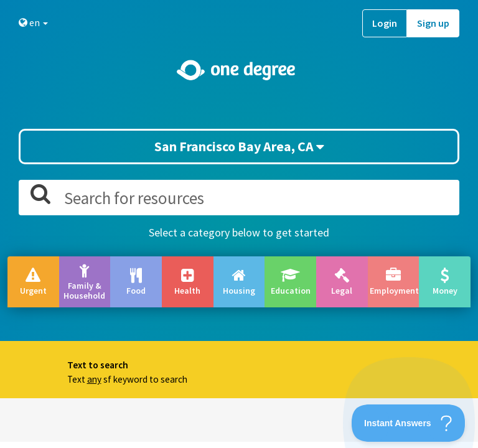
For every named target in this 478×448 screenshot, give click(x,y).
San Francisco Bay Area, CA (239, 146)
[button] (239, 224)
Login (385, 23)
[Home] (239, 70)
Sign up (433, 23)
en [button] (33, 22)
